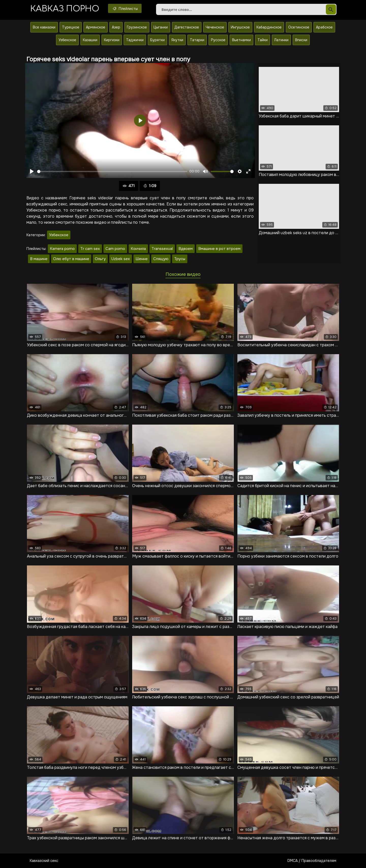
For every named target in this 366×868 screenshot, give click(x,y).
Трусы (180, 259)
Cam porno (115, 249)
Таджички (135, 40)
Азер (116, 27)
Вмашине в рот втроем (219, 249)
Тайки (263, 40)
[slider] (112, 171)
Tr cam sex (90, 249)
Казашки (90, 40)
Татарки (197, 40)
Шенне (142, 259)
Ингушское (240, 27)
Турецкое (71, 27)
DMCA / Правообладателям (312, 861)
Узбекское (67, 40)
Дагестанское (187, 27)
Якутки (177, 40)
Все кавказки (44, 27)
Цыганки (161, 27)
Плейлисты (125, 8)
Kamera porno (62, 249)
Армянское (96, 27)
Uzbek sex (121, 259)
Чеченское (215, 27)
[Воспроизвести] (32, 171)
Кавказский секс (44, 861)
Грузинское (137, 27)
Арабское (324, 27)
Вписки (301, 40)
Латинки (281, 40)
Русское (218, 40)
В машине (39, 259)
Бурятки (157, 40)
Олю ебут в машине (71, 259)
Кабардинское (269, 27)
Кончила (138, 249)
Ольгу (100, 259)
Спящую (161, 259)
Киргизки (112, 40)
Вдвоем (186, 249)
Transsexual (162, 249)
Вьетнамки (241, 40)
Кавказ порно (65, 9)
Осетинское (299, 27)
